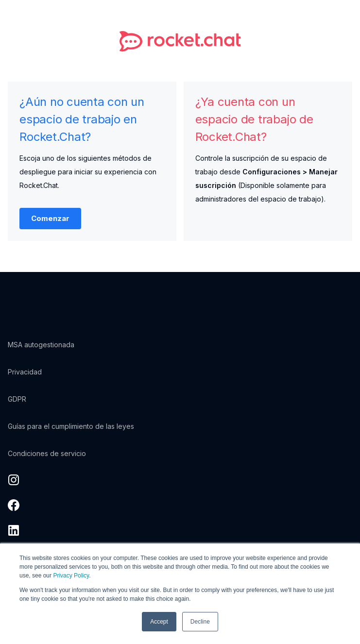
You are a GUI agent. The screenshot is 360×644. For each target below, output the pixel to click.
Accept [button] (159, 622)
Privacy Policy (71, 576)
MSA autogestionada (41, 345)
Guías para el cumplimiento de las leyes (71, 426)
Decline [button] (200, 622)
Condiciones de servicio (47, 453)
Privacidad (25, 372)
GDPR (17, 399)
